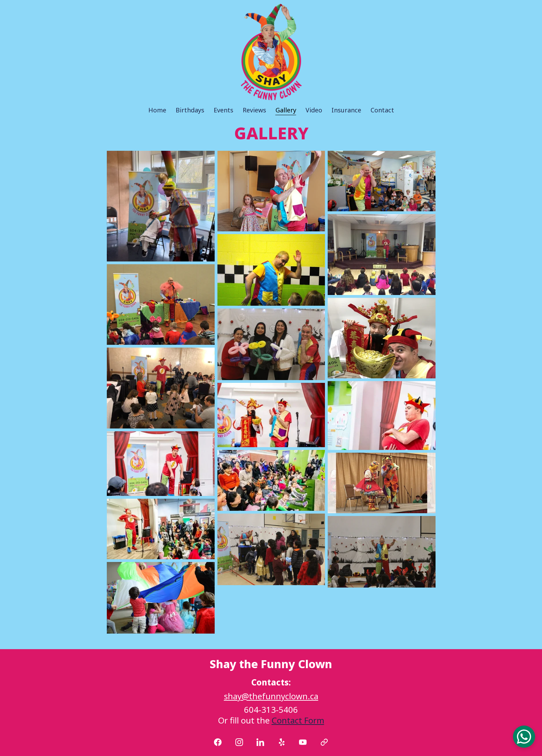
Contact (382, 110)
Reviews (254, 110)
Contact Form (298, 720)
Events (223, 110)
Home (157, 110)
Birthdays (190, 110)
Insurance (346, 110)
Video (314, 110)
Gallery (286, 110)
